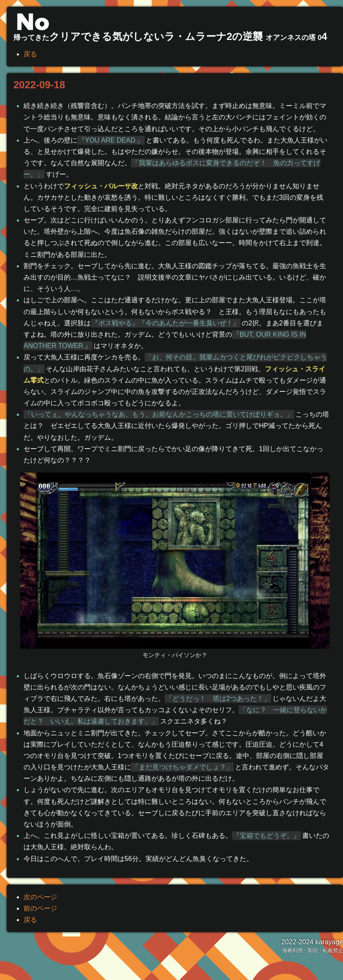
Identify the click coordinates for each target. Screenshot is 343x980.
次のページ (40, 897)
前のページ (40, 908)
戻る (30, 54)
